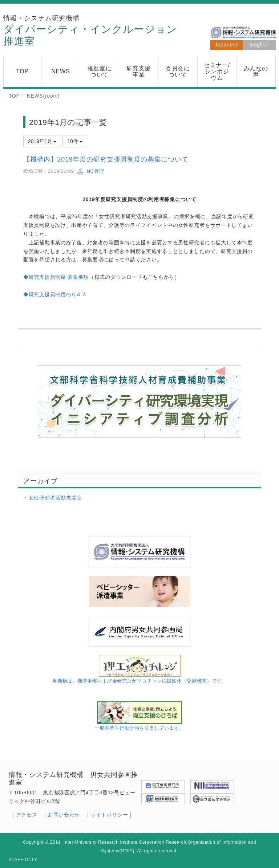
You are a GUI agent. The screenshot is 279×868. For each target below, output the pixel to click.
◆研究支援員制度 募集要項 (56, 277)
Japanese (227, 45)
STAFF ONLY (23, 860)
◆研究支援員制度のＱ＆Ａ (55, 294)
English (260, 45)
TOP (14, 96)
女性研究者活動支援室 (55, 498)
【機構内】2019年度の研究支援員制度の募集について (106, 159)
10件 (75, 141)
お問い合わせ (64, 815)
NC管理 (90, 171)
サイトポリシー (109, 815)
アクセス (27, 815)
